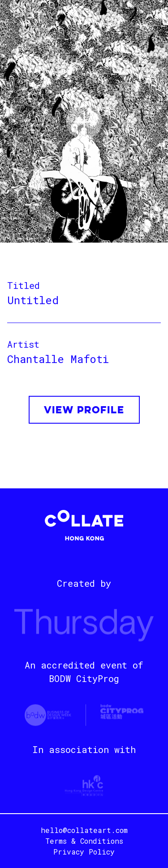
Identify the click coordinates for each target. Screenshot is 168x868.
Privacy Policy (84, 852)
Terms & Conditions (84, 841)
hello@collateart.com (84, 830)
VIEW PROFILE (84, 411)
